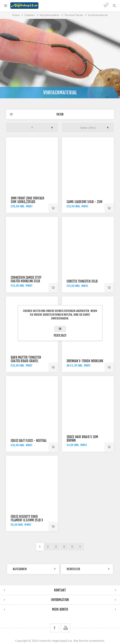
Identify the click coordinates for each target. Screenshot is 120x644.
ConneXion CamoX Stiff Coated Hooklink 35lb (26, 279)
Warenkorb (107, 4)
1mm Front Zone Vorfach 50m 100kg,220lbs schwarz (27, 202)
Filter (60, 114)
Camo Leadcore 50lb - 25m (85, 202)
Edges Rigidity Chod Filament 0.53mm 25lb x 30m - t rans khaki (27, 520)
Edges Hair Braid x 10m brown (82, 439)
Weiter (80, 547)
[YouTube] (66, 628)
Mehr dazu (60, 335)
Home (16, 15)
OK (60, 329)
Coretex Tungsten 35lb (82, 281)
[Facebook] (55, 628)
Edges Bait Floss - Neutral (29, 441)
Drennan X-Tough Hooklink (85, 361)
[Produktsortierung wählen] (88, 128)
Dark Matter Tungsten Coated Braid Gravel (26, 359)
